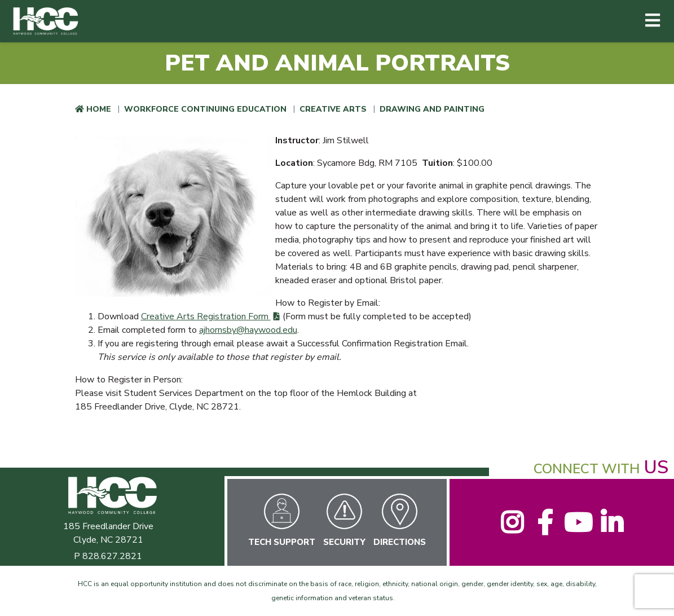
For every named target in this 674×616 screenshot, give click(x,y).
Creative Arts (333, 109)
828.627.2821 (112, 556)
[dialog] (640, 582)
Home (99, 109)
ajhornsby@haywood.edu (248, 330)
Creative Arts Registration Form (206, 316)
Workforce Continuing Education (205, 109)
